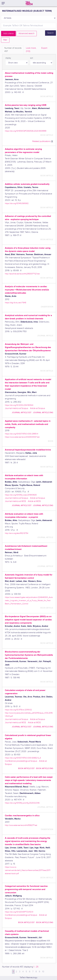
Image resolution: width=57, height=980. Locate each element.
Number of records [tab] (13, 50)
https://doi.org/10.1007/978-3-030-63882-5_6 (23, 758)
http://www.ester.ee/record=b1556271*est (21, 825)
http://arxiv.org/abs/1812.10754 (17, 533)
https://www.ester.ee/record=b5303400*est (22, 437)
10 (43, 972)
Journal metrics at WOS (15, 501)
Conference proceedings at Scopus (21, 761)
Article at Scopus (37, 408)
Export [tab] (44, 48)
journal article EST (22, 413)
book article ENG (45, 768)
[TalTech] (29, 3)
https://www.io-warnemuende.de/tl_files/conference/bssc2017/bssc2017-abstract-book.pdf (28, 870)
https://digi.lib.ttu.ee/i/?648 (16, 303)
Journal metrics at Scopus (17, 408)
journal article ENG (43, 413)
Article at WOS (34, 501)
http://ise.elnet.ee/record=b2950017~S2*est (22, 274)
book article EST (26, 768)
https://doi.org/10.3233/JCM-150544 (19, 405)
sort (32, 58)
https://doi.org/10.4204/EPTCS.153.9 (19, 912)
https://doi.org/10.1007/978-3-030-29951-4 (22, 434)
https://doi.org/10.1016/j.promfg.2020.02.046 (22, 803)
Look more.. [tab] (31, 50)
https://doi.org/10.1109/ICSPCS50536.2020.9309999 (26, 131)
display (8, 58)
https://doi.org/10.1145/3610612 (17, 203)
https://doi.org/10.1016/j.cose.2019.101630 (21, 495)
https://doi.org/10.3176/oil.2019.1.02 (18, 710)
